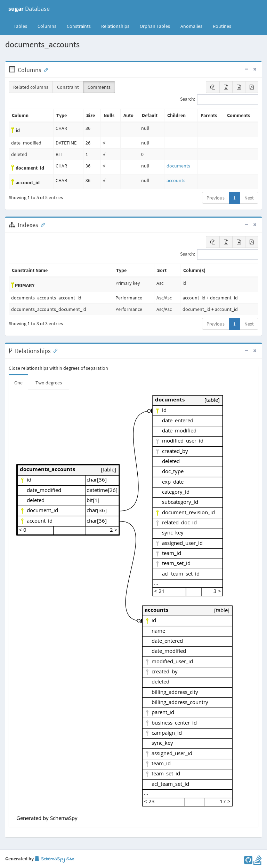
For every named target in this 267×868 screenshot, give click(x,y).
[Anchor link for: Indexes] (41, 224)
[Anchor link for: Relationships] (54, 350)
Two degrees (49, 383)
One (18, 383)
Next (249, 198)
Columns (47, 26)
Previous (216, 198)
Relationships (115, 26)
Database (29, 9)
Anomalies (191, 26)
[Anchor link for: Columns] (44, 69)
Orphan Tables (155, 26)
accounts (176, 180)
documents (178, 166)
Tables (23, 26)
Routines (222, 26)
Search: (219, 100)
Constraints (79, 26)
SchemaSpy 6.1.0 (54, 859)
